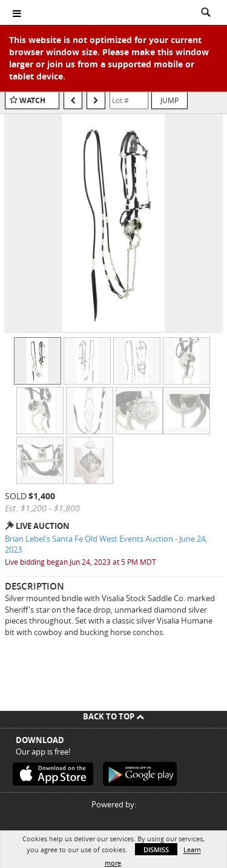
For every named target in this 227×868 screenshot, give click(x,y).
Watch (32, 100)
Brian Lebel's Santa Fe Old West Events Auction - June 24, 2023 (106, 544)
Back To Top (113, 716)
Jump (169, 100)
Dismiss (156, 849)
